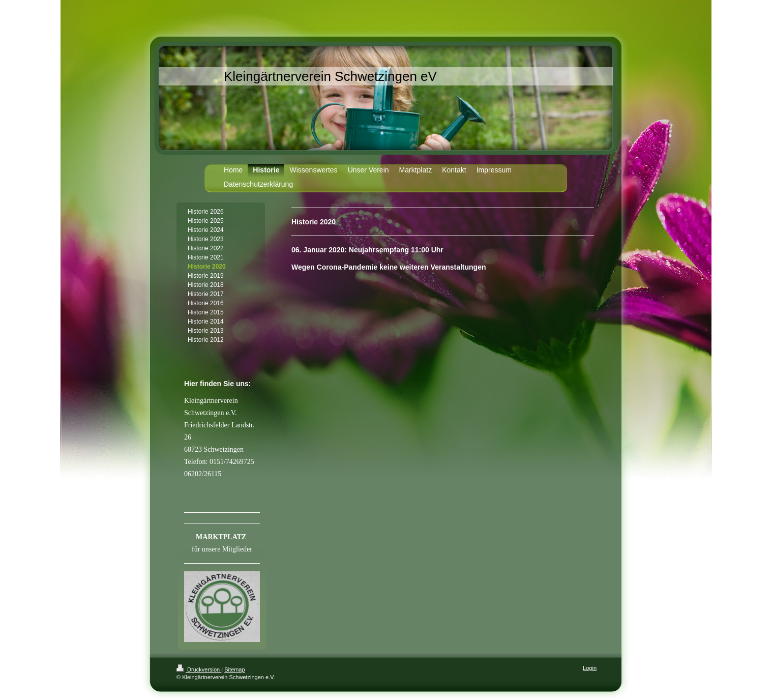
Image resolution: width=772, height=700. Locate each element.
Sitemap (234, 669)
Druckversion (199, 669)
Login (590, 668)
